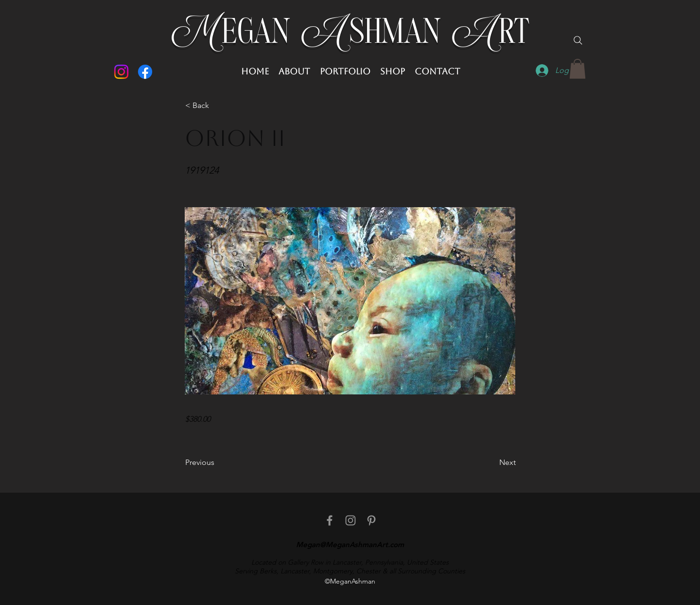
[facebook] (330, 520)
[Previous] (217, 463)
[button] (577, 69)
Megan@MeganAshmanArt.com (350, 544)
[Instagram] (121, 72)
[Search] (578, 40)
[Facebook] (145, 72)
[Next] (491, 463)
